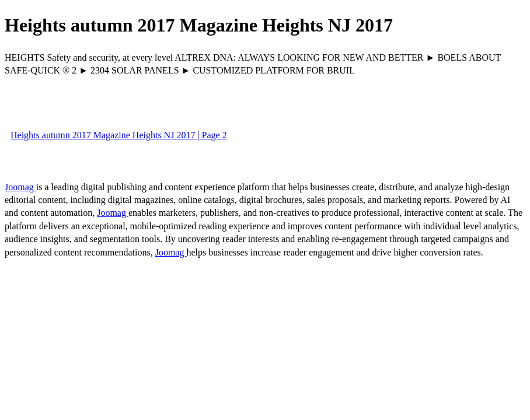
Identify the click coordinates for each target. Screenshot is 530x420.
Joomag (20, 187)
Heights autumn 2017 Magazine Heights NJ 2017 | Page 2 (119, 135)
